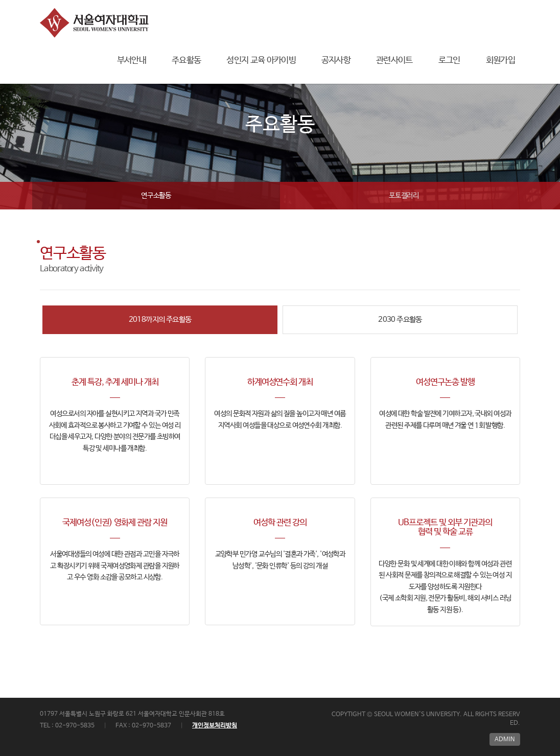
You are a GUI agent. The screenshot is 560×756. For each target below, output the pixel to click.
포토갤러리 (404, 196)
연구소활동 (156, 196)
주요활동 (186, 61)
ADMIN (505, 740)
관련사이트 (394, 61)
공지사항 (336, 61)
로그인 (449, 61)
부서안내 (132, 61)
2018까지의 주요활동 (160, 320)
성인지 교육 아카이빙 (261, 61)
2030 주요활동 (400, 320)
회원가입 (500, 61)
